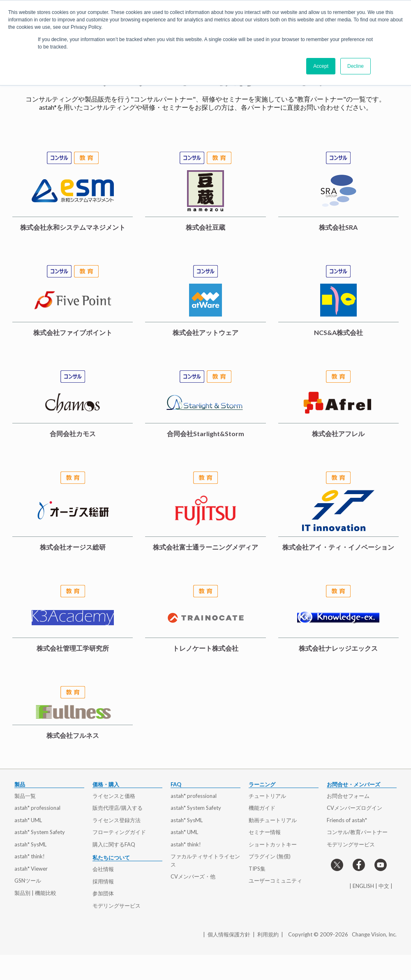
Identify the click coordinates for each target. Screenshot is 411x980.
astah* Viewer (31, 869)
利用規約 (268, 934)
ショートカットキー (273, 844)
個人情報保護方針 (229, 934)
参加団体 (103, 893)
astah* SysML (30, 844)
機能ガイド (262, 808)
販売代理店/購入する (118, 808)
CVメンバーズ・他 (193, 876)
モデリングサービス (117, 906)
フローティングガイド (119, 832)
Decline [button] (356, 66)
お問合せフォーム (348, 796)
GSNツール (28, 881)
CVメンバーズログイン (354, 808)
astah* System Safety (40, 832)
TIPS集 (257, 869)
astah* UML (28, 820)
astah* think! (30, 856)
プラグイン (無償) (270, 856)
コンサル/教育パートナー (357, 832)
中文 (384, 886)
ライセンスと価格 (114, 796)
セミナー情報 (265, 832)
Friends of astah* (347, 820)
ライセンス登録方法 (117, 820)
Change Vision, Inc (374, 934)
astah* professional (37, 808)
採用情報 (103, 881)
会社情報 (103, 869)
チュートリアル (267, 796)
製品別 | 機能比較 (35, 893)
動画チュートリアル (273, 820)
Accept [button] (321, 66)
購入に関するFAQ (114, 844)
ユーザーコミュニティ (275, 881)
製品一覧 (25, 796)
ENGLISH (363, 886)
